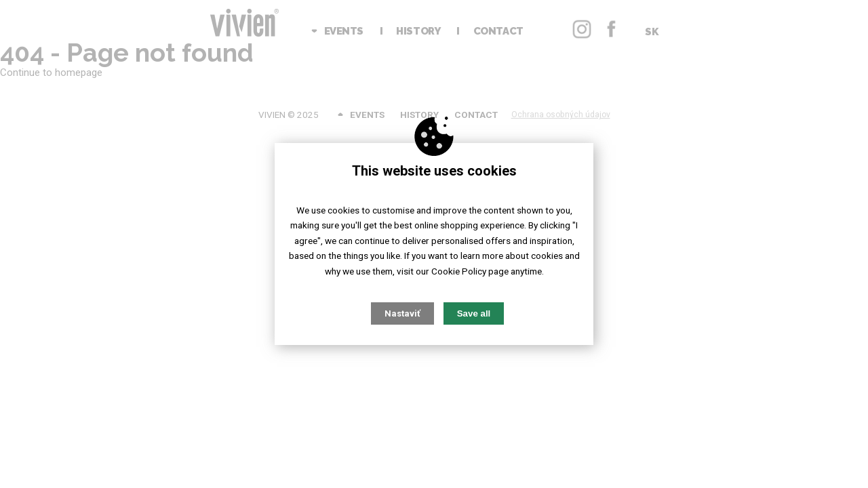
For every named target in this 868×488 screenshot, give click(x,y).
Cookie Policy (459, 271)
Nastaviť (402, 313)
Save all (474, 313)
